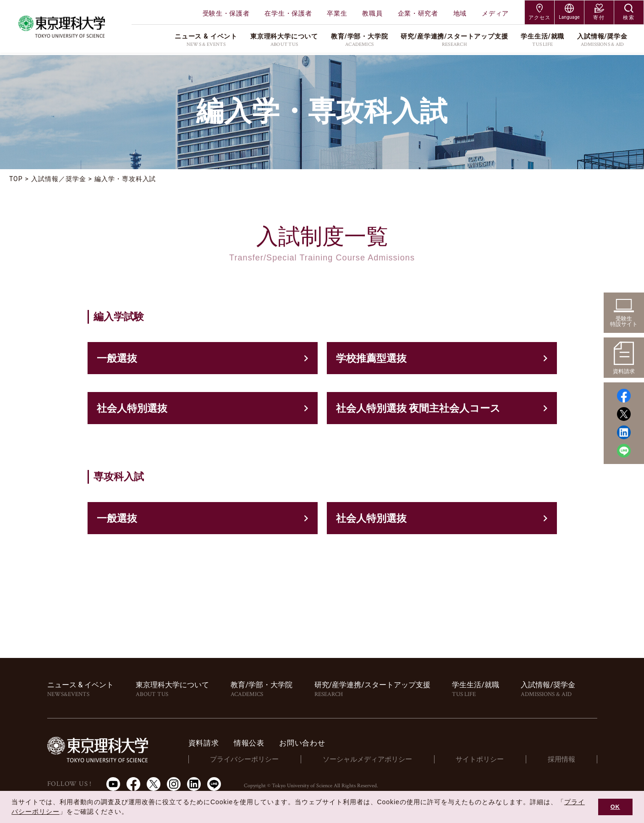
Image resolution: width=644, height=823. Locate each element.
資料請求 (204, 743)
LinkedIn (194, 784)
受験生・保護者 (226, 13)
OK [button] (615, 807)
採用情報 (561, 759)
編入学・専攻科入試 (125, 179)
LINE (214, 784)
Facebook (133, 784)
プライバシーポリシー (244, 759)
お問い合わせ (302, 743)
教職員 (372, 13)
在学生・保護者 (288, 13)
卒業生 (337, 13)
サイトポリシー (480, 759)
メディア (495, 13)
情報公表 (249, 743)
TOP (16, 179)
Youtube (113, 784)
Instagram (174, 784)
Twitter (154, 784)
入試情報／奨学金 (59, 179)
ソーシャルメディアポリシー (367, 759)
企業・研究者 (418, 13)
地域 (460, 13)
